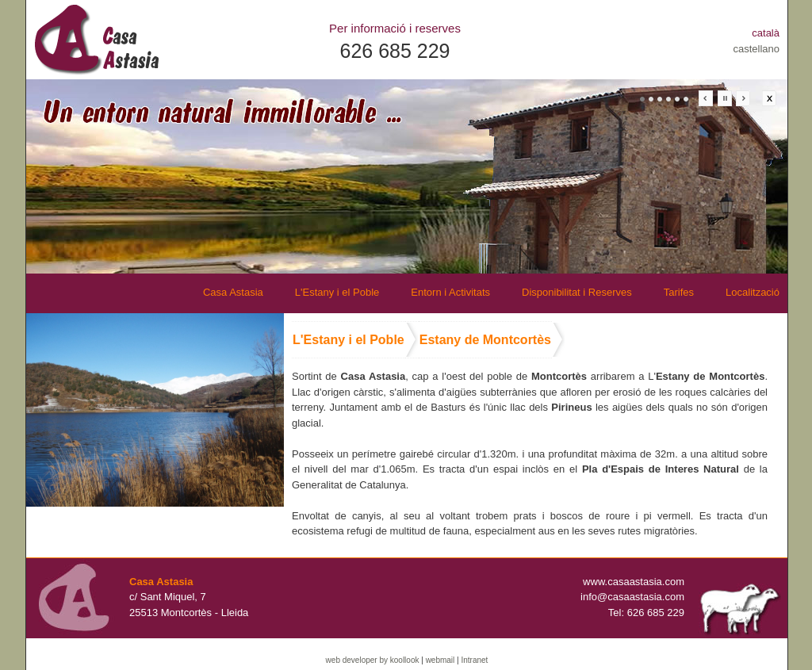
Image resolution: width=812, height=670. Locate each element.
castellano (756, 49)
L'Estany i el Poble (337, 292)
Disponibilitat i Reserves (577, 292)
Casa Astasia (233, 292)
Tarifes (679, 292)
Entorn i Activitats (450, 292)
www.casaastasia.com (634, 582)
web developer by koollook (373, 660)
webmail (440, 660)
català (766, 33)
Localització (753, 292)
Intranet (474, 660)
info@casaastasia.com (632, 597)
